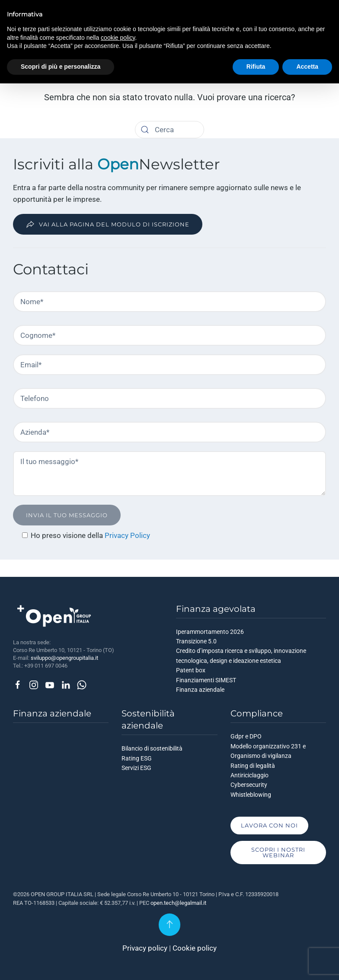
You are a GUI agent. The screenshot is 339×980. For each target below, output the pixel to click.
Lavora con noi (269, 825)
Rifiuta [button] (256, 67)
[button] (169, 925)
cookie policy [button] (118, 38)
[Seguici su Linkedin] (66, 684)
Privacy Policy (127, 535)
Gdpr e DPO (246, 736)
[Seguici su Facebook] (18, 684)
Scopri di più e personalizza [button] (61, 67)
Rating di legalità (253, 766)
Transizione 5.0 (196, 641)
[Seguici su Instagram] (34, 684)
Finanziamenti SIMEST (206, 680)
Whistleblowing (251, 795)
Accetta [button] (307, 67)
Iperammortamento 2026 (210, 632)
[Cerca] (145, 130)
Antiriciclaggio (249, 775)
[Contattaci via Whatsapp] (82, 684)
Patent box (191, 670)
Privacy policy (145, 948)
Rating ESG (137, 758)
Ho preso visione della (68, 535)
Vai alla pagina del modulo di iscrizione (108, 224)
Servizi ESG (136, 768)
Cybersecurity (249, 785)
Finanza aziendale (200, 690)
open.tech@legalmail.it (178, 903)
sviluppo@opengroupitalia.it (64, 658)
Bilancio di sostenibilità (152, 748)
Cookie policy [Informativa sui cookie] (195, 948)
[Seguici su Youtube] (50, 684)
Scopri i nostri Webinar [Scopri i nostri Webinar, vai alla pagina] (278, 852)
